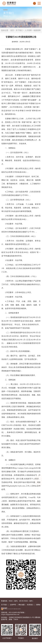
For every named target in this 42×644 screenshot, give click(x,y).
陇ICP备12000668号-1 (17, 609)
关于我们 (19, 30)
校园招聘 (37, 30)
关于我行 (4, 605)
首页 (12, 30)
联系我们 (30, 605)
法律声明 (13, 605)
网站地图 (22, 605)
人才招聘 (28, 30)
